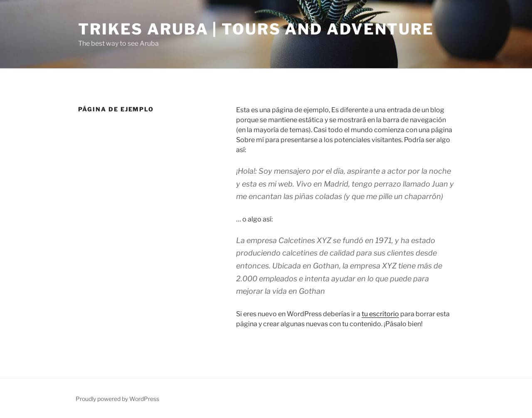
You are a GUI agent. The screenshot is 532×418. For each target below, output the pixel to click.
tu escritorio (380, 314)
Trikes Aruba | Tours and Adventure (256, 29)
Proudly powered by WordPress (117, 399)
